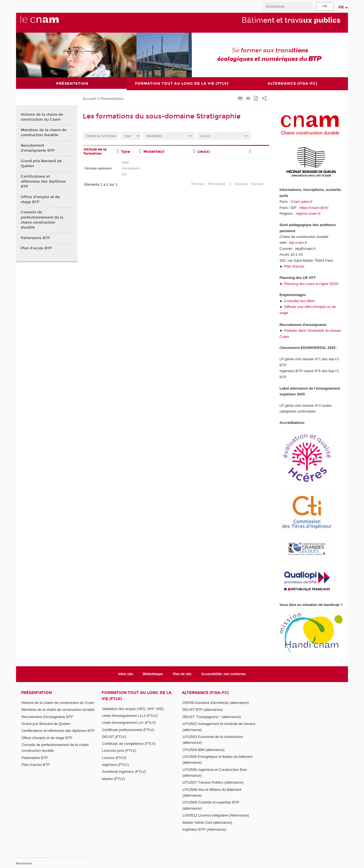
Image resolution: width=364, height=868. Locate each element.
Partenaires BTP (35, 238)
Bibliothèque (153, 674)
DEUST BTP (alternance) (202, 710)
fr (341, 7)
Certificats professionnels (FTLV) (128, 730)
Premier (198, 184)
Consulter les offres (300, 301)
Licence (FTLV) (114, 757)
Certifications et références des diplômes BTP (43, 181)
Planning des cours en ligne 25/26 (311, 283)
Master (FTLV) (114, 778)
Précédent (217, 184)
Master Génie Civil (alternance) (207, 822)
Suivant (241, 184)
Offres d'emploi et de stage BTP (40, 199)
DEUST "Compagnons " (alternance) (212, 717)
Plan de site (182, 674)
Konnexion (24, 863)
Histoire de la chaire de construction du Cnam (42, 117)
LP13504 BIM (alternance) (203, 749)
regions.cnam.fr (308, 213)
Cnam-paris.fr (302, 202)
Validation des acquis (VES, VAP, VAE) (133, 708)
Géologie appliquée (98, 168)
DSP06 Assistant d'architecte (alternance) (216, 703)
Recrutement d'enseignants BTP (38, 148)
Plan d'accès (294, 266)
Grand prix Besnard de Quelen (41, 163)
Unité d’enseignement (131, 168)
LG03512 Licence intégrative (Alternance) (216, 815)
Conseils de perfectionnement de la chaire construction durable (42, 220)
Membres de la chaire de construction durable (44, 132)
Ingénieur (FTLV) (116, 765)
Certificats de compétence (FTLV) (129, 744)
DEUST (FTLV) (114, 736)
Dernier (258, 184)
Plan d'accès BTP (36, 248)
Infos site (126, 674)
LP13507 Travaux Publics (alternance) (213, 782)
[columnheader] (101, 151)
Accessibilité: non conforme (224, 674)
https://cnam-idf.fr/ (314, 207)
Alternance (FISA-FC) (205, 693)
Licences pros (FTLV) (119, 751)
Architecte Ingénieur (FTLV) (124, 772)
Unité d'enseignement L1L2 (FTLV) (130, 715)
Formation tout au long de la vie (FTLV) (136, 696)
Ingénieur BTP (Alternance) (204, 829)
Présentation (112, 99)
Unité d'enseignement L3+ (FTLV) (129, 723)
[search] (288, 7)
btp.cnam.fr (298, 243)
